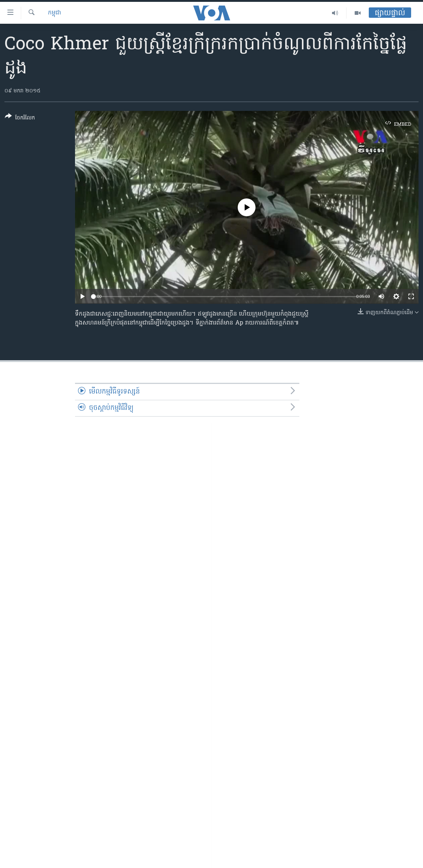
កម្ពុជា (55, 13)
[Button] (20, 119)
